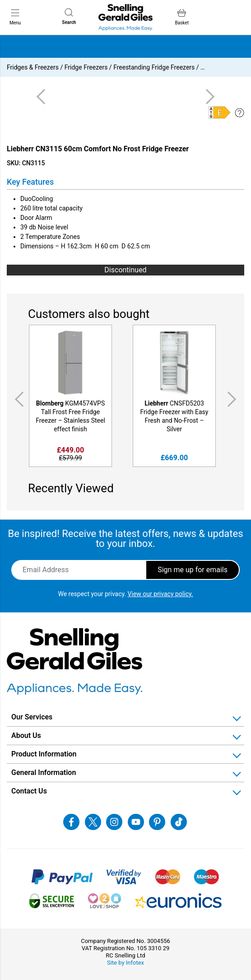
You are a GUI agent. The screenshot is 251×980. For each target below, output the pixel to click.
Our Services (32, 717)
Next (233, 399)
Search (69, 16)
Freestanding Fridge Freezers (154, 67)
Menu (15, 17)
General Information (44, 772)
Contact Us (29, 791)
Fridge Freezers (86, 67)
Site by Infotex (125, 963)
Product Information (44, 754)
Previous (18, 399)
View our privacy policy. (160, 594)
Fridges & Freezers (33, 67)
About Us (26, 735)
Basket (182, 17)
